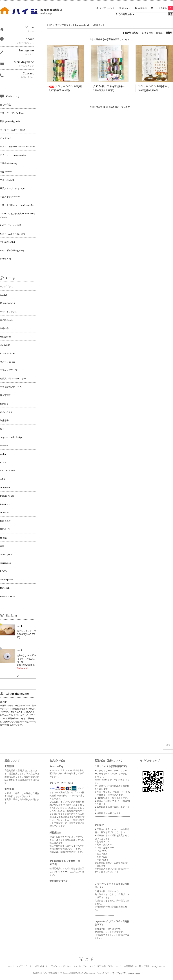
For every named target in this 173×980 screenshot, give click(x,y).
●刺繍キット (99, 25)
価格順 (159, 33)
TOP (49, 25)
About (30, 39)
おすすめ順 (148, 33)
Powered (119, 973)
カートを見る (164, 8)
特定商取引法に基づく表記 (137, 966)
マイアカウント (107, 8)
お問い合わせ (41, 966)
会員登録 (142, 8)
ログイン (126, 8)
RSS (154, 966)
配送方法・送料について (109, 966)
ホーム (11, 966)
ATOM (162, 966)
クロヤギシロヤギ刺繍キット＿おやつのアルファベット (127, 86)
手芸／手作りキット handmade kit (72, 25)
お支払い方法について (84, 966)
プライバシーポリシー (60, 966)
